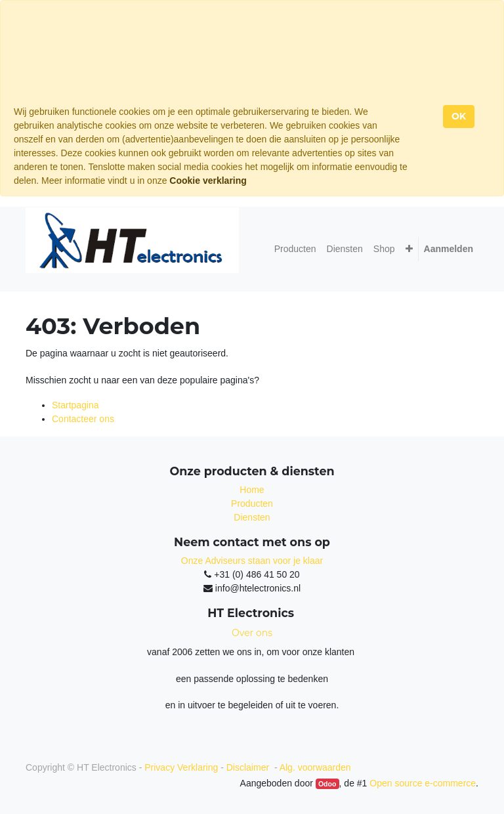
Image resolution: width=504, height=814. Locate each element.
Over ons (252, 633)
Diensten (252, 517)
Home (252, 490)
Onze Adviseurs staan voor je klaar (252, 561)
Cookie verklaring (208, 181)
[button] (409, 249)
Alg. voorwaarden (315, 767)
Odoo (327, 784)
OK (459, 116)
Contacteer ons (83, 419)
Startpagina (75, 405)
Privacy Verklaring (181, 767)
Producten (252, 503)
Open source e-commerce (423, 783)
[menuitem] (295, 249)
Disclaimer (249, 767)
